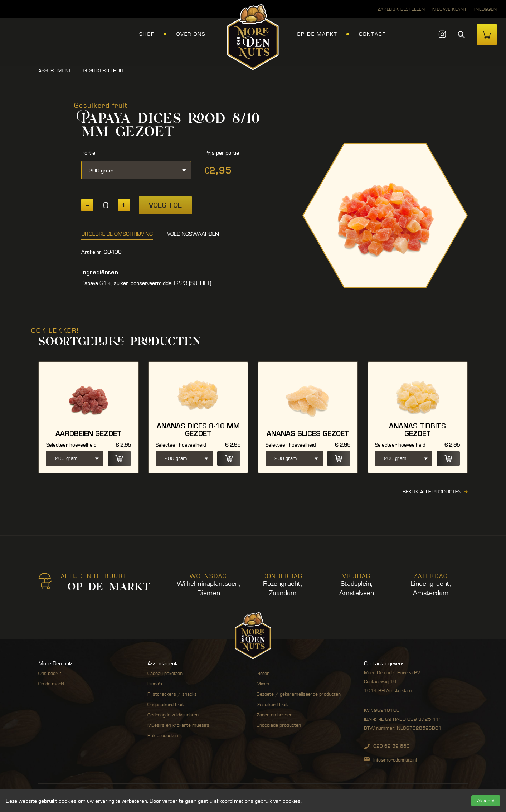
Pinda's (155, 684)
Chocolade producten (279, 725)
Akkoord (486, 801)
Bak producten (163, 736)
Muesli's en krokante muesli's (178, 725)
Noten (263, 674)
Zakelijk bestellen (401, 9)
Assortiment (55, 71)
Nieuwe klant (450, 9)
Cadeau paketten (165, 674)
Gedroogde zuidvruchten (173, 715)
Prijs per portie (222, 153)
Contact (373, 35)
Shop (147, 35)
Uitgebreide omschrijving (117, 234)
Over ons (191, 35)
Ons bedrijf (50, 674)
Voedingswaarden (193, 234)
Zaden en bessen (274, 715)
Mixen (263, 684)
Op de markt (317, 35)
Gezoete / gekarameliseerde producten (299, 694)
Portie (88, 153)
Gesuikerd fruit (104, 71)
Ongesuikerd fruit (166, 705)
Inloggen (486, 9)
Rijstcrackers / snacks (172, 694)
